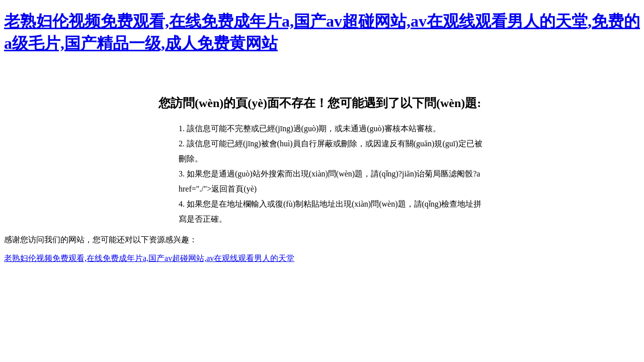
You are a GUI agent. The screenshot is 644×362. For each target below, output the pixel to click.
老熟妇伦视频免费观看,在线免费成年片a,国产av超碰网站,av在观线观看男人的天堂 (149, 258)
